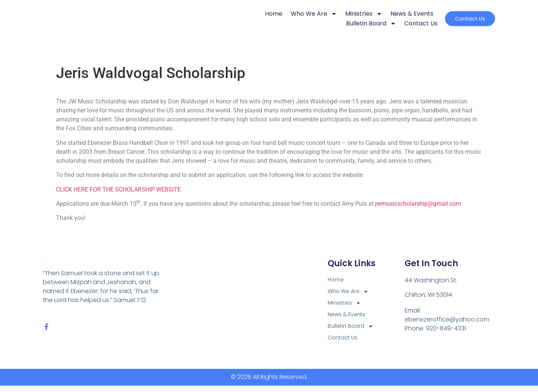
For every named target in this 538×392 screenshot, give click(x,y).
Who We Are (296, 14)
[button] (461, 19)
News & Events (394, 14)
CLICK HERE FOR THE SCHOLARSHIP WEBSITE (118, 189)
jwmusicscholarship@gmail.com (418, 204)
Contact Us (403, 23)
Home (256, 14)
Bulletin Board (353, 24)
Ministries (346, 14)
